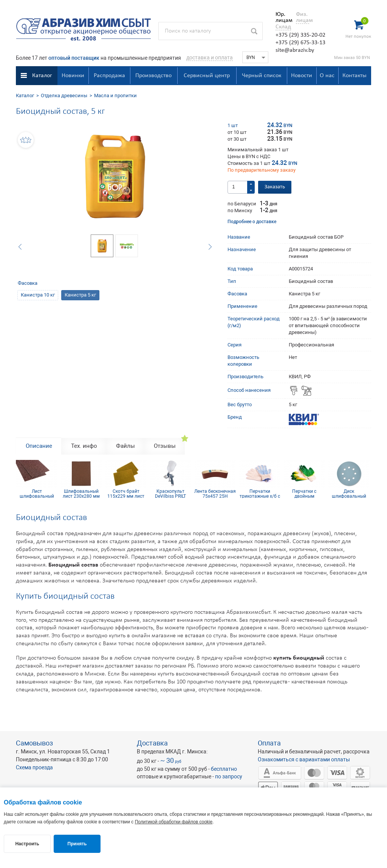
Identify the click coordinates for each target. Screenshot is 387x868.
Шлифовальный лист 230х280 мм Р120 (81, 494)
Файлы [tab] (125, 446)
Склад (283, 27)
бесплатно (224, 769)
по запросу (229, 776)
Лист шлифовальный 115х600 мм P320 (37, 494)
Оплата (269, 743)
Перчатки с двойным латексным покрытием (304, 494)
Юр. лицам (282, 17)
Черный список (262, 76)
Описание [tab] (39, 446)
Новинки (73, 76)
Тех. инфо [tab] (84, 446)
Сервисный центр (207, 76)
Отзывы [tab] (165, 446)
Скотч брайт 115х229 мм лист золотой (126, 494)
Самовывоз (34, 743)
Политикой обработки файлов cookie (174, 822)
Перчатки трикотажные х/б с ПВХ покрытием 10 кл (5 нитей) (260, 494)
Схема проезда (34, 767)
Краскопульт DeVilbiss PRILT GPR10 (170, 494)
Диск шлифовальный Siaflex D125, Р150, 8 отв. (349, 494)
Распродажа (109, 76)
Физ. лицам (303, 17)
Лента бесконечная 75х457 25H (215, 494)
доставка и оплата (210, 57)
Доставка (152, 743)
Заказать (275, 187)
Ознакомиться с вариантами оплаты (304, 759)
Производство (153, 76)
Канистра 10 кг (38, 295)
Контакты (354, 76)
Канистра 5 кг (80, 295)
